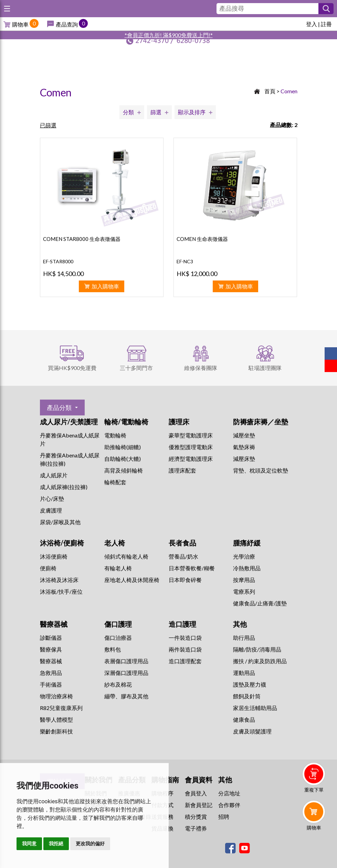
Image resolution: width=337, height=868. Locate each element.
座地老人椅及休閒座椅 (132, 580)
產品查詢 (67, 24)
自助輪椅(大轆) (123, 459)
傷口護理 (118, 624)
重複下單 (314, 790)
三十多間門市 (136, 368)
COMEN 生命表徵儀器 (202, 239)
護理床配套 (182, 470)
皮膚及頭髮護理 (252, 731)
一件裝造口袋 (185, 638)
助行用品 (244, 638)
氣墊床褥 (244, 447)
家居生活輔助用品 (255, 708)
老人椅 (115, 543)
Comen (289, 91)
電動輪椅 (115, 435)
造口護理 (182, 624)
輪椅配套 (115, 482)
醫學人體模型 (56, 719)
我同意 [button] (29, 844)
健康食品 (244, 719)
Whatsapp (315, 846)
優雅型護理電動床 (191, 447)
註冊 (326, 24)
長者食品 (182, 543)
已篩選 (48, 125)
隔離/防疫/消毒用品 (257, 649)
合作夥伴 (229, 805)
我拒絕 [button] (56, 844)
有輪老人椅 (118, 568)
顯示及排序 (192, 112)
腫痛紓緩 (247, 543)
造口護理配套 (185, 661)
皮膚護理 (51, 510)
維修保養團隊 (201, 368)
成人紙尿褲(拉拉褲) (64, 487)
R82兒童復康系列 (61, 708)
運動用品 (244, 673)
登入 (312, 24)
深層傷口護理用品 (126, 673)
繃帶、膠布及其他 (126, 696)
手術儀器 (51, 684)
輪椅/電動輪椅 (126, 422)
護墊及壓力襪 (250, 684)
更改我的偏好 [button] (90, 844)
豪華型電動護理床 (191, 435)
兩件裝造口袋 (185, 649)
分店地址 (229, 793)
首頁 (270, 91)
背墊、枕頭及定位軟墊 (261, 470)
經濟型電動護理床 (191, 459)
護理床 (179, 422)
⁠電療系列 (244, 591)
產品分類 (59, 407)
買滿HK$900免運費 (72, 368)
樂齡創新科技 (56, 731)
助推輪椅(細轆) (123, 447)
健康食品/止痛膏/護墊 (260, 603)
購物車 (20, 24)
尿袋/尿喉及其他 (60, 522)
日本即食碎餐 (185, 580)
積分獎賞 (196, 817)
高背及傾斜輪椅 (124, 470)
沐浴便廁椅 (54, 556)
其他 (240, 624)
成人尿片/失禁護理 (69, 422)
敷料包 (113, 649)
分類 (128, 112)
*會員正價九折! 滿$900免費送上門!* (169, 35)
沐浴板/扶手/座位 (61, 591)
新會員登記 (199, 805)
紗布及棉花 (118, 684)
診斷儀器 (51, 638)
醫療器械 (54, 624)
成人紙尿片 (54, 475)
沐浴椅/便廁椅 (62, 543)
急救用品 (51, 673)
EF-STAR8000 (58, 261)
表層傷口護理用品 (126, 661)
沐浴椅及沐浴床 (59, 580)
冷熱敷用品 (247, 568)
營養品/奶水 (183, 556)
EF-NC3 (185, 261)
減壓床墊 (244, 459)
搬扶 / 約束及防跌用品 (260, 661)
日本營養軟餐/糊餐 (192, 568)
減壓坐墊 (244, 435)
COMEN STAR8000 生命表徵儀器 (82, 239)
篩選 (156, 112)
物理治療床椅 (56, 696)
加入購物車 (105, 286)
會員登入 (196, 793)
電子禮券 (196, 828)
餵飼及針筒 (247, 696)
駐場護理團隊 (265, 368)
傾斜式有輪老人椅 (126, 556)
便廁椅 (48, 568)
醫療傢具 (51, 649)
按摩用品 (244, 580)
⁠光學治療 (244, 556)
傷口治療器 (118, 638)
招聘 (224, 817)
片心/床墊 (52, 499)
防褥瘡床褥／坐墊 (261, 422)
